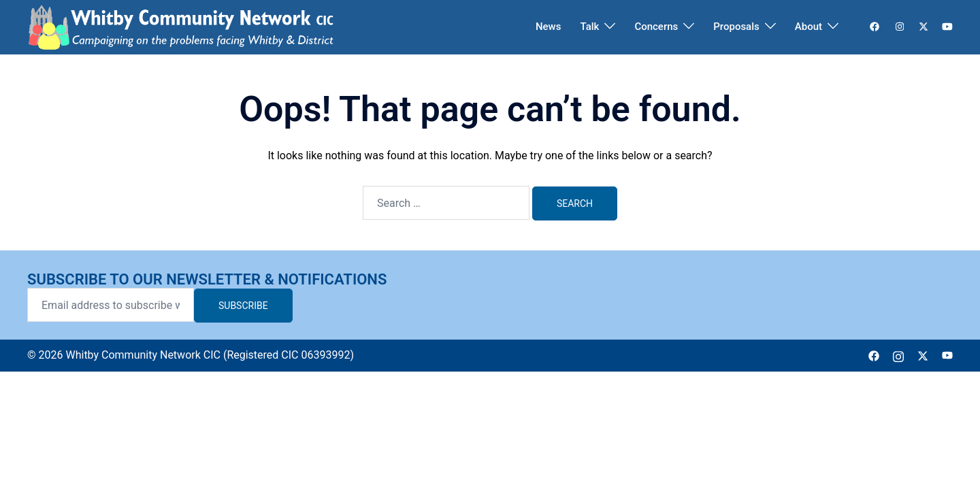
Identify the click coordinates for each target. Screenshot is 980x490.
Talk (589, 27)
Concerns (656, 27)
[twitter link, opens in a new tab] (923, 27)
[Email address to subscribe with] (111, 305)
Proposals (736, 27)
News (549, 27)
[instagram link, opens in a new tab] (898, 27)
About (808, 27)
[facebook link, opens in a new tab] (874, 27)
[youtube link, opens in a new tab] (947, 27)
